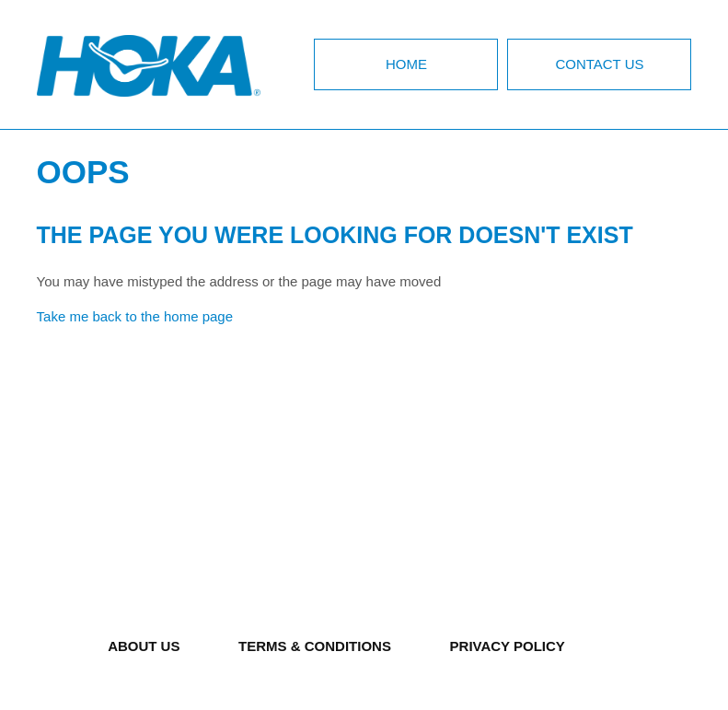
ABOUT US (144, 646)
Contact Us (599, 64)
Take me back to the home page (135, 316)
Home (406, 64)
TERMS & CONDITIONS (315, 646)
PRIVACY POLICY (508, 646)
